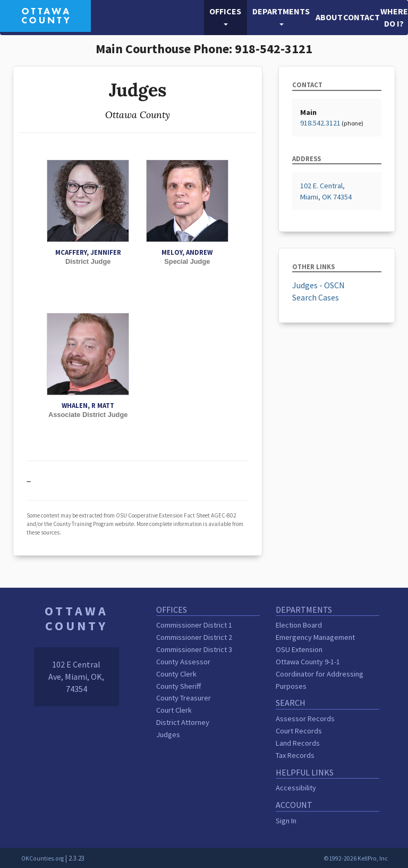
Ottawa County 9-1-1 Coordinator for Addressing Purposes (320, 674)
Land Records (298, 743)
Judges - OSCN (318, 285)
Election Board (299, 625)
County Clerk (176, 674)
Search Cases (316, 297)
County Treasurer (184, 698)
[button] (226, 18)
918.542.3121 (320, 123)
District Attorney (183, 722)
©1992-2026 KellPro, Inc (356, 858)
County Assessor (183, 662)
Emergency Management (315, 637)
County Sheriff (178, 686)
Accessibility (296, 788)
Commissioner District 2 (194, 637)
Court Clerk (174, 710)
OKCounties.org (42, 858)
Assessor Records (305, 719)
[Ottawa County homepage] (45, 15)
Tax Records (295, 755)
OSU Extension (299, 649)
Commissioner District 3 (194, 649)
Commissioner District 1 (194, 625)
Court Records (299, 731)
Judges (168, 735)
